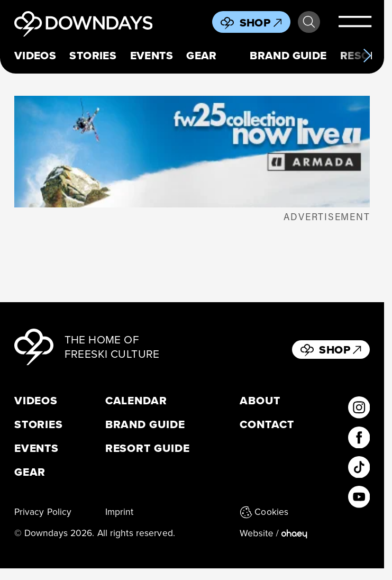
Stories (93, 55)
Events (152, 55)
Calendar (136, 400)
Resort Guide (148, 448)
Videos (35, 55)
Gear (202, 55)
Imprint (120, 512)
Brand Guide (288, 55)
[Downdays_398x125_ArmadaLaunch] (192, 152)
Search (309, 22)
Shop (261, 22)
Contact (267, 424)
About (260, 400)
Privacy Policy (43, 512)
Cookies (264, 512)
